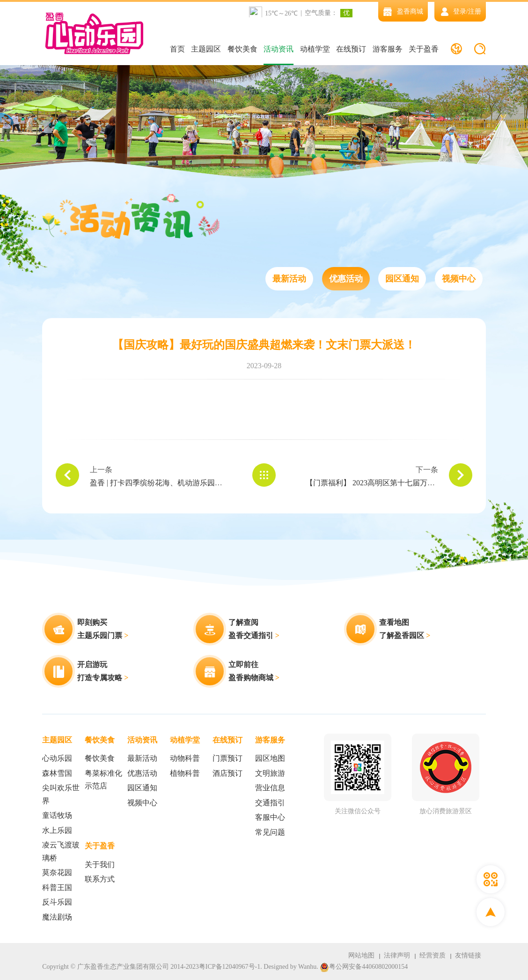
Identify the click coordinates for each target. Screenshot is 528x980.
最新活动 (289, 279)
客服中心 (270, 817)
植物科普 (185, 773)
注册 (475, 11)
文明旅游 (270, 773)
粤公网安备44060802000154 (364, 967)
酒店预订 (227, 773)
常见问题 (270, 832)
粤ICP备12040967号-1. (231, 967)
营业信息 (270, 788)
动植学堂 (315, 49)
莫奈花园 (57, 872)
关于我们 (100, 865)
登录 (460, 11)
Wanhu (307, 967)
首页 (177, 49)
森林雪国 (57, 773)
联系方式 (100, 879)
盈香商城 (403, 11)
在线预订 (351, 49)
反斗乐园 (57, 902)
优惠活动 (346, 279)
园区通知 (402, 279)
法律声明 (397, 955)
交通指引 (270, 803)
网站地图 (361, 955)
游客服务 (388, 49)
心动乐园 (57, 758)
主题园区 (206, 49)
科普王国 (57, 887)
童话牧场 (57, 815)
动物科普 (185, 758)
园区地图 (270, 758)
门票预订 (227, 758)
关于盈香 (424, 49)
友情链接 (468, 955)
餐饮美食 (242, 49)
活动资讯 (279, 49)
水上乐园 (57, 830)
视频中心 (459, 279)
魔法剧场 (57, 917)
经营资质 (433, 955)
